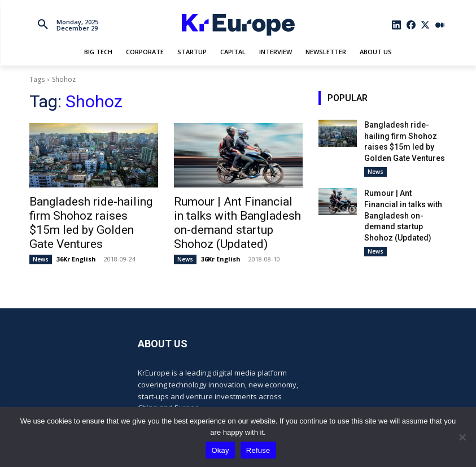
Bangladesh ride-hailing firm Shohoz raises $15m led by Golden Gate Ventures (89, 213)
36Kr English (76, 240)
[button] (43, 25)
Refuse (258, 450)
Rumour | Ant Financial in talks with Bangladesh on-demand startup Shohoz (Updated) (237, 213)
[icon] (396, 25)
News (41, 240)
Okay (220, 450)
